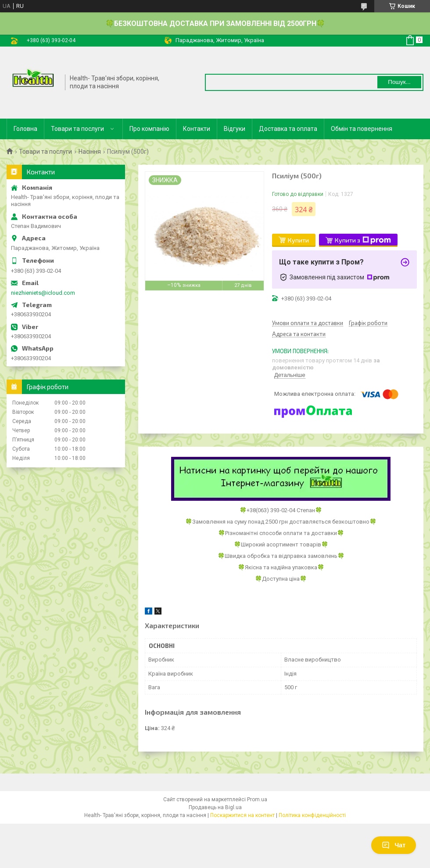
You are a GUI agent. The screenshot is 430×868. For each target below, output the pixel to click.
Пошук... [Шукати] (399, 82)
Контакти (197, 129)
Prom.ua (257, 799)
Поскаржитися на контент (242, 815)
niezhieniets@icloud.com (43, 293)
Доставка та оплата (288, 129)
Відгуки (235, 129)
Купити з (363, 240)
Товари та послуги (77, 129)
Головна (25, 129)
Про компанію (149, 129)
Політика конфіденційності (312, 815)
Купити (298, 240)
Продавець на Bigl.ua (215, 807)
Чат (394, 845)
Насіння (90, 152)
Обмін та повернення (362, 129)
